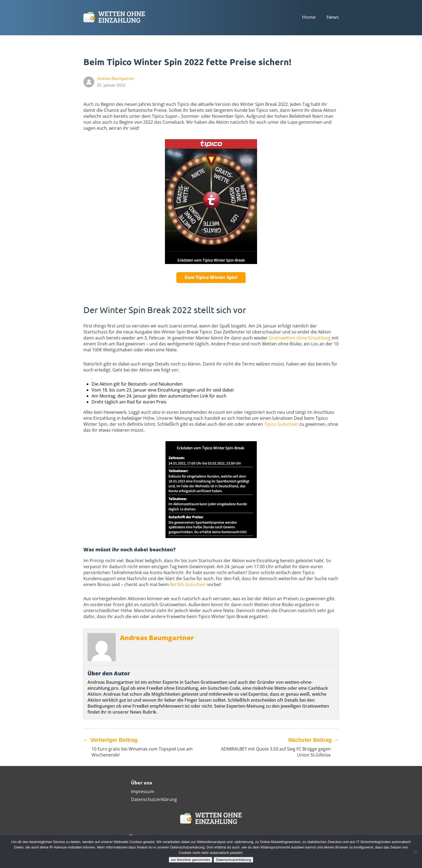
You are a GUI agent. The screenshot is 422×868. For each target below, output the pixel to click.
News (333, 17)
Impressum (143, 791)
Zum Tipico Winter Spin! (211, 277)
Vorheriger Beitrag (111, 740)
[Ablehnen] (415, 852)
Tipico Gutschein (281, 424)
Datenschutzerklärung (154, 799)
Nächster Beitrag (314, 740)
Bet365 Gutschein (188, 584)
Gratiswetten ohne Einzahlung (300, 338)
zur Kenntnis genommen (190, 860)
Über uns (142, 782)
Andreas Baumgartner (157, 638)
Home (309, 17)
